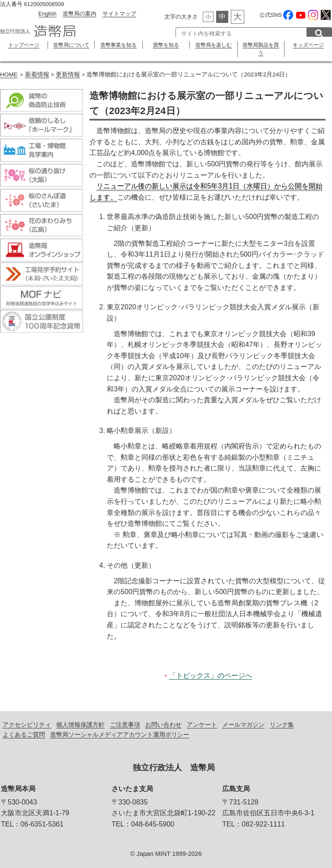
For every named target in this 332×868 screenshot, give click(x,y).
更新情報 (68, 75)
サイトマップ (119, 14)
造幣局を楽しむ (214, 45)
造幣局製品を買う (261, 49)
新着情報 (37, 75)
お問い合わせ (163, 725)
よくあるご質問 (24, 734)
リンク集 (282, 725)
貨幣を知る (166, 45)
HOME (9, 75)
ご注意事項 (125, 725)
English (48, 14)
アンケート (202, 725)
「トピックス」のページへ (211, 676)
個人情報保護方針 (80, 725)
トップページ (24, 45)
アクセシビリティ (27, 725)
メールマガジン (243, 725)
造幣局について (71, 45)
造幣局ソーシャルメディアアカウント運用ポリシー (120, 734)
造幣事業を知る (118, 45)
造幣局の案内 (80, 14)
